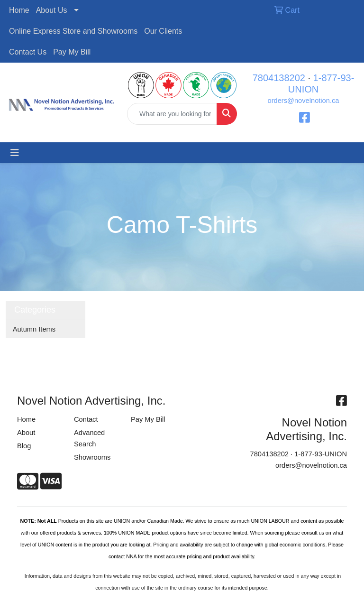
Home (19, 10)
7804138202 (279, 78)
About (26, 433)
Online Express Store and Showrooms (73, 31)
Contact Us (28, 52)
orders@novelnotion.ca (304, 101)
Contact (86, 419)
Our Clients (163, 31)
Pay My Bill (72, 52)
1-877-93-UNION (321, 454)
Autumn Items (34, 329)
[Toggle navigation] (15, 153)
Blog (24, 446)
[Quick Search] (172, 114)
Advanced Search (89, 438)
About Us (52, 10)
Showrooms (92, 457)
